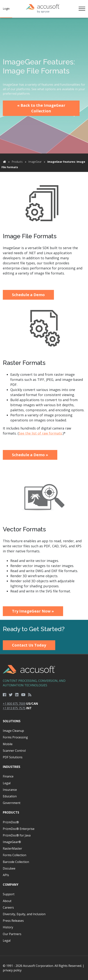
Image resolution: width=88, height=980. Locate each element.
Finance (8, 776)
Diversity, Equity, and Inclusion (24, 914)
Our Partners (12, 934)
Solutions (12, 721)
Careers (8, 907)
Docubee (9, 868)
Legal (7, 783)
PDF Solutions (13, 757)
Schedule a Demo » (30, 455)
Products (17, 162)
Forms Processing (15, 737)
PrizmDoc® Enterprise (19, 829)
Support (9, 894)
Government (12, 803)
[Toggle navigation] (82, 9)
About (7, 901)
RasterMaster (12, 848)
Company (11, 885)
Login (6, 9)
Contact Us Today (29, 645)
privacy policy (12, 970)
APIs (6, 875)
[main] (44, 319)
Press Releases (13, 921)
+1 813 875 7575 (14, 708)
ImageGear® (12, 842)
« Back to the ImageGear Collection (41, 108)
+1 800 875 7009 (14, 704)
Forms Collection (15, 855)
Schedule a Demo (28, 295)
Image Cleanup (13, 731)
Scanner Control (14, 751)
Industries (12, 767)
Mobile (8, 744)
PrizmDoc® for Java (17, 835)
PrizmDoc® (11, 822)
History (8, 927)
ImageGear (35, 162)
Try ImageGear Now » (33, 611)
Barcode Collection (16, 862)
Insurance (10, 790)
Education (10, 796)
